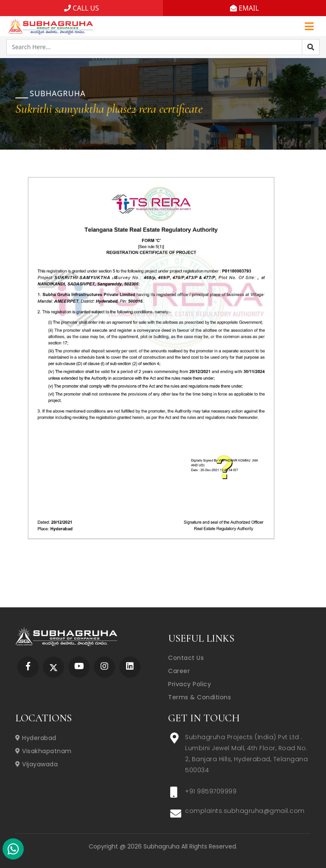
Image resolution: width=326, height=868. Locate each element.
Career (179, 671)
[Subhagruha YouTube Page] (79, 667)
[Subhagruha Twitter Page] (53, 667)
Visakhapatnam (44, 751)
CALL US (81, 8)
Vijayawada (37, 764)
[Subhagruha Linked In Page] (130, 667)
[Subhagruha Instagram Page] (104, 667)
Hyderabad (36, 738)
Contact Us (186, 658)
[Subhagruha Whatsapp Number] (13, 851)
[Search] (311, 47)
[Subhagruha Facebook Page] (28, 667)
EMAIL (244, 8)
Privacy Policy (190, 684)
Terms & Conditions (200, 697)
